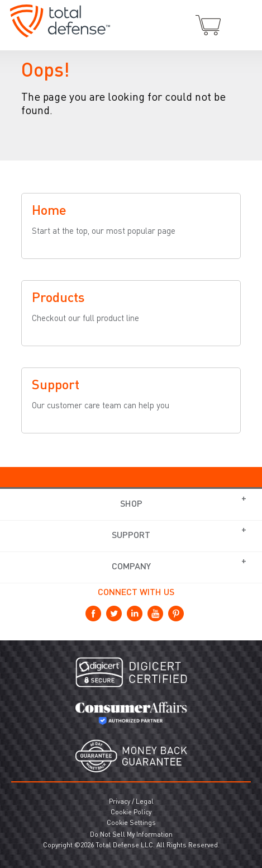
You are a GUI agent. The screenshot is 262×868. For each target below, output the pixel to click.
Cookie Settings (131, 823)
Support (131, 536)
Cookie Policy (131, 813)
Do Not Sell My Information (131, 835)
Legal (145, 802)
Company (131, 567)
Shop (131, 504)
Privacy (120, 802)
